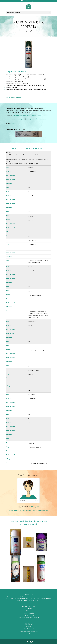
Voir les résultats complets (13, 97)
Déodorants (27, 116)
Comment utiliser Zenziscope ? (29, 631)
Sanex (13, 124)
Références (29, 611)
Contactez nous (29, 615)
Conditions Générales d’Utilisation (29, 617)
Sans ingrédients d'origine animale (36, 119)
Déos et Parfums (37, 116)
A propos (29, 609)
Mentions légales (29, 613)
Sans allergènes (20, 119)
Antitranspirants (17, 116)
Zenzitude (22, 501)
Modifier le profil (29, 629)
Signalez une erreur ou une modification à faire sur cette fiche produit (28, 510)
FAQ (29, 633)
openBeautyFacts (34, 507)
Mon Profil (29, 626)
